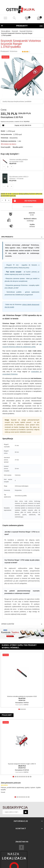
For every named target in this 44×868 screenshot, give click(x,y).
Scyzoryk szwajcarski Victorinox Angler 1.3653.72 (22, 764)
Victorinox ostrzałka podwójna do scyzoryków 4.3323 (22, 696)
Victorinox (13, 51)
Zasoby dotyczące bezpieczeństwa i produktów (17, 101)
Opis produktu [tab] (7, 237)
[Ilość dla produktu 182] (8, 186)
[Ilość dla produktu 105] (8, 167)
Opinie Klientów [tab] (8, 624)
